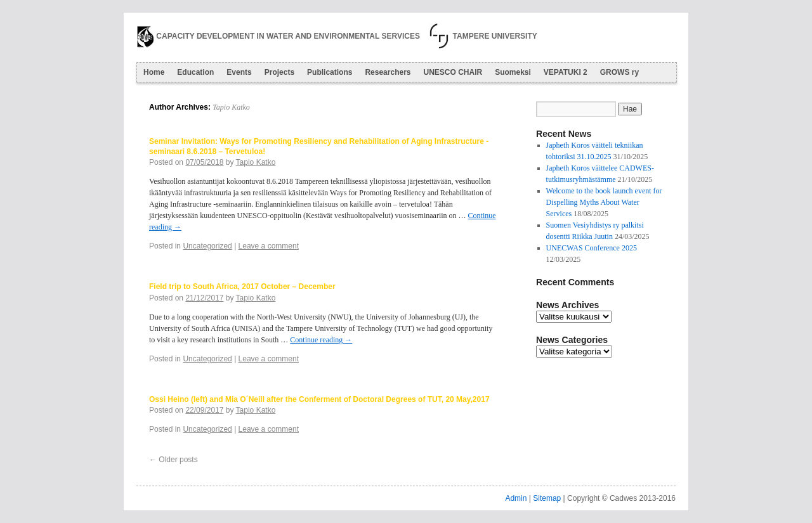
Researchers (388, 72)
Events (239, 72)
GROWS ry (619, 72)
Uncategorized (207, 246)
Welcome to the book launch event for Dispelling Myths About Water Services (604, 202)
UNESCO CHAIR (453, 72)
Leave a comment (269, 246)
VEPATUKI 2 (566, 72)
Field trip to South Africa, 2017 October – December (242, 287)
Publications (330, 72)
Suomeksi (513, 72)
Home (154, 72)
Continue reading (321, 340)
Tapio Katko (231, 107)
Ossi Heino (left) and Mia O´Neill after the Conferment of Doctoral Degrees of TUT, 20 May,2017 (319, 399)
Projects (279, 72)
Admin (516, 498)
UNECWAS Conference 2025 (592, 248)
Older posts (174, 460)
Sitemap (547, 498)
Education (195, 72)
